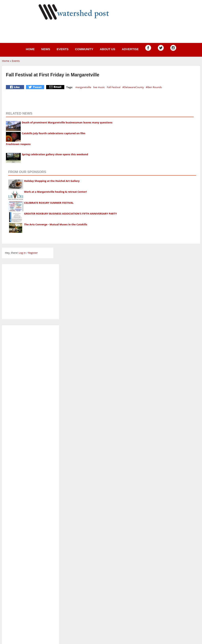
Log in (22, 253)
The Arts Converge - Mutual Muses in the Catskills (56, 224)
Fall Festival (114, 87)
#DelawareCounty (133, 87)
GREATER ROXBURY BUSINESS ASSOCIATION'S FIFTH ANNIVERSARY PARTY (70, 214)
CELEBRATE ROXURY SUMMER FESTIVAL (49, 203)
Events (63, 49)
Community (84, 49)
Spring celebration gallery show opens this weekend (55, 154)
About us (108, 49)
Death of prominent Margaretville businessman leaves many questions (67, 122)
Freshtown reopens (18, 144)
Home (30, 49)
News (46, 49)
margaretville (83, 87)
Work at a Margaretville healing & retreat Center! (55, 192)
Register (33, 253)
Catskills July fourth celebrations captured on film (54, 133)
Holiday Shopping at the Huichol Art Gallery (52, 181)
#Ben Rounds (154, 87)
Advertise (130, 49)
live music (99, 87)
